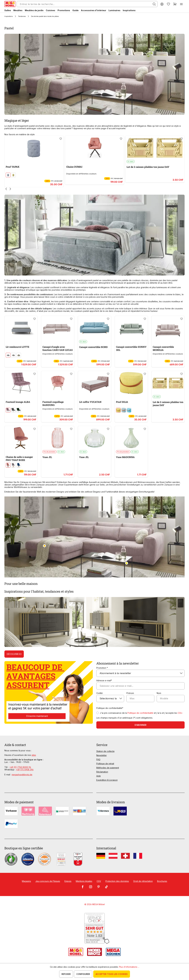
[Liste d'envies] (168, 4)
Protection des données (117, 881)
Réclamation (102, 772)
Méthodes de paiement (108, 768)
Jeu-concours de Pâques (48, 881)
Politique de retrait (105, 764)
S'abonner (140, 725)
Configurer (83, 974)
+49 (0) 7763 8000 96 (20, 767)
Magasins (26, 881)
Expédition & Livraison (107, 780)
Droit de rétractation (143, 881)
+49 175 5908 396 (25, 770)
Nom (159, 693)
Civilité (99, 693)
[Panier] (175, 4)
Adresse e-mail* (104, 680)
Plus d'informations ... (129, 967)
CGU (180, 713)
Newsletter (102, 755)
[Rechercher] (154, 4)
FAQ (98, 759)
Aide (99, 776)
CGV (99, 881)
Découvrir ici (14, 654)
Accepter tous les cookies (112, 974)
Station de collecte (105, 751)
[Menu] (181, 4)
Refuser (66, 974)
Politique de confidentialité (140, 713)
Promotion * (102, 668)
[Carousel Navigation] (94, 189)
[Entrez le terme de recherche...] (87, 4)
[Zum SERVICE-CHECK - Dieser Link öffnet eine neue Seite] (94, 928)
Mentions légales (84, 881)
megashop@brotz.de (22, 775)
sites (34, 755)
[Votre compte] (162, 4)
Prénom (130, 693)
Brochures (162, 881)
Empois (68, 881)
